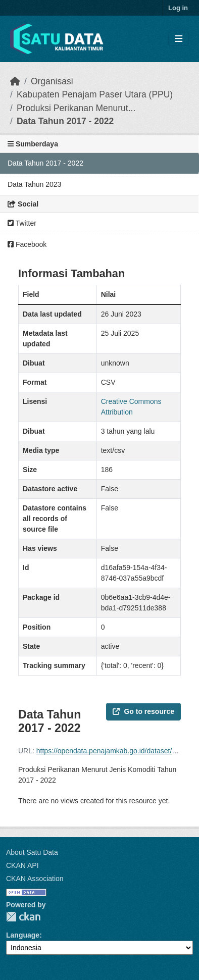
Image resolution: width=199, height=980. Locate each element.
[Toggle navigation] (179, 39)
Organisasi (52, 81)
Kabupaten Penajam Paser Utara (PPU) (95, 94)
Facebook (27, 244)
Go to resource (143, 711)
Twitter (22, 223)
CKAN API (22, 865)
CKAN (23, 917)
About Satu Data (32, 852)
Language (23, 935)
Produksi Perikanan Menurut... (76, 108)
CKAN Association (35, 879)
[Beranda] (15, 81)
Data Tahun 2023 (34, 184)
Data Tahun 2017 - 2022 (65, 121)
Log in (178, 8)
